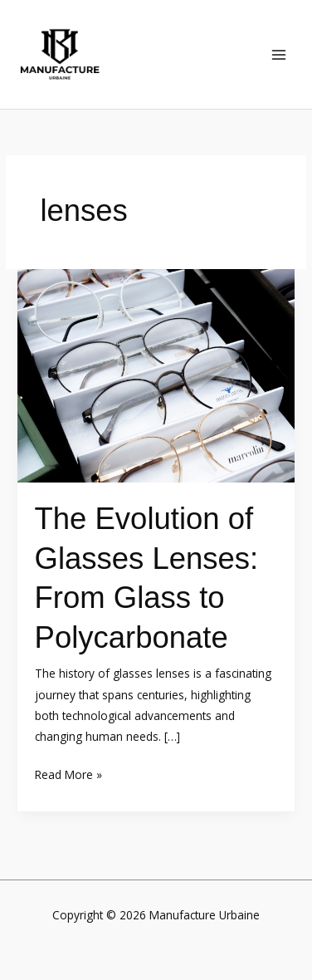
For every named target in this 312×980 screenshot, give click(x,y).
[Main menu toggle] (279, 54)
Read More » (68, 773)
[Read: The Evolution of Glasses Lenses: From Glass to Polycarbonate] (156, 374)
